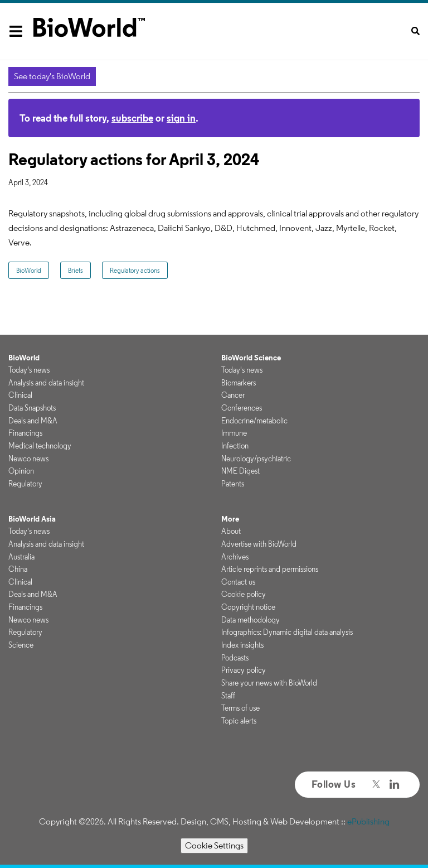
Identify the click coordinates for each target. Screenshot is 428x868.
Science (21, 645)
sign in (181, 118)
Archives (235, 557)
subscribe (132, 118)
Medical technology (40, 446)
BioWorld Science (251, 358)
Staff (228, 696)
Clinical (20, 395)
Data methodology (251, 620)
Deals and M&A (33, 421)
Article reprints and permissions (270, 569)
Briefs (76, 270)
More (230, 519)
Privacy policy (244, 670)
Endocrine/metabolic (254, 421)
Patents (233, 484)
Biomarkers (239, 383)
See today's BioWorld (52, 76)
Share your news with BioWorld (269, 683)
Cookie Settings (214, 845)
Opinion (21, 471)
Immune (234, 433)
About (231, 531)
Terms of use (240, 708)
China (18, 569)
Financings (25, 433)
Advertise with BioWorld (259, 544)
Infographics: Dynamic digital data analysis (287, 632)
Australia (21, 557)
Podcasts (235, 658)
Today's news (29, 370)
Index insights (242, 645)
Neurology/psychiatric (256, 459)
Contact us (238, 582)
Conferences (242, 408)
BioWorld (29, 270)
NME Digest (240, 471)
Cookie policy (244, 594)
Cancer (233, 395)
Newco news (28, 459)
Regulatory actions (135, 270)
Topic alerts (239, 721)
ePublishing (368, 821)
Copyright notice (248, 607)
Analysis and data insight (46, 383)
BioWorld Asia (32, 519)
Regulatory (25, 484)
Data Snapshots (32, 408)
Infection (235, 446)
